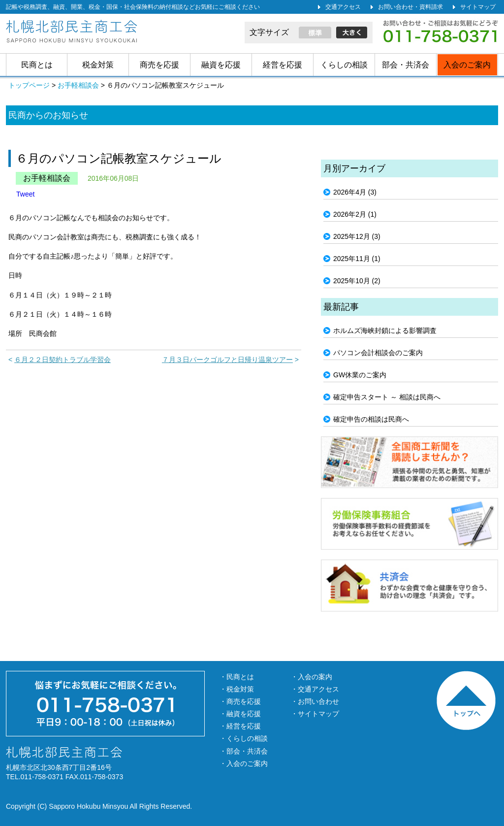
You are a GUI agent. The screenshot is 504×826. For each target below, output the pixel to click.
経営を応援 (283, 65)
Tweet (25, 194)
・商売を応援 (240, 701)
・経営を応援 (240, 726)
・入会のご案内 (244, 763)
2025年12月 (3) (357, 236)
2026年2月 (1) (355, 214)
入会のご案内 (467, 65)
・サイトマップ (315, 714)
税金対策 (98, 65)
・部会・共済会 (244, 751)
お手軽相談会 (47, 178)
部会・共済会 (406, 65)
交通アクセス (343, 7)
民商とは (37, 65)
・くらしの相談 (244, 738)
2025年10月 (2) (357, 281)
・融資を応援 (240, 714)
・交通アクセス (315, 689)
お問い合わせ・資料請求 (410, 7)
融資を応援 (221, 65)
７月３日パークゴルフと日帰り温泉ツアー (227, 360)
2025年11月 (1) (357, 259)
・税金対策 (237, 689)
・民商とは (237, 677)
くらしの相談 (344, 65)
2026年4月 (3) (355, 192)
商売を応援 (159, 65)
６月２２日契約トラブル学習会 (63, 360)
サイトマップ (478, 7)
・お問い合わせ (315, 701)
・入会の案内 (312, 677)
